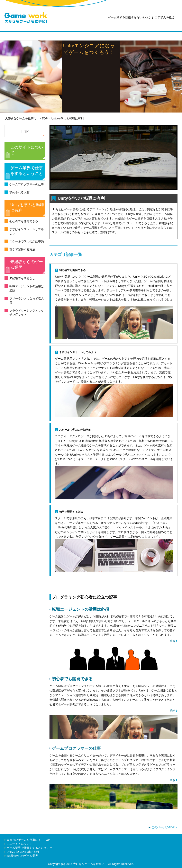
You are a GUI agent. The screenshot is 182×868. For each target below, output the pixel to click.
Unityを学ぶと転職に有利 (27, 207)
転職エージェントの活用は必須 (27, 288)
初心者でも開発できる (24, 221)
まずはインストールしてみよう (27, 231)
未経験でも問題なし (22, 278)
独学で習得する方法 (22, 249)
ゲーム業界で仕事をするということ (27, 171)
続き (173, 641)
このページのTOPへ (163, 827)
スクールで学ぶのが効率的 (27, 241)
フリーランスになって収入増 (27, 301)
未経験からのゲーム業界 (27, 265)
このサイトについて (27, 150)
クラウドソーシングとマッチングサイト (27, 313)
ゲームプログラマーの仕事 (27, 184)
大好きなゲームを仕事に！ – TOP (28, 840)
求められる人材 (19, 192)
